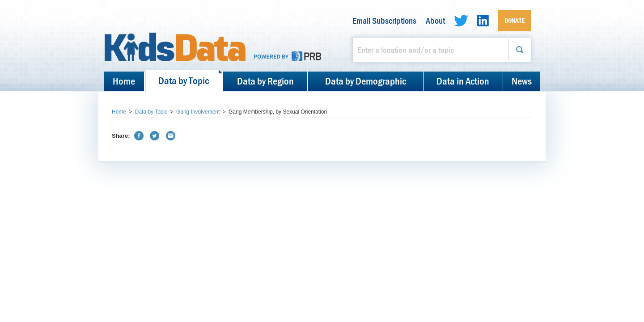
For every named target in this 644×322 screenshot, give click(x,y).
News (522, 81)
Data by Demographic (366, 81)
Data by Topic (184, 80)
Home (124, 81)
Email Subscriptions (384, 21)
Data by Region (265, 81)
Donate (515, 20)
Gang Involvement (198, 112)
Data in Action (463, 81)
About (435, 21)
